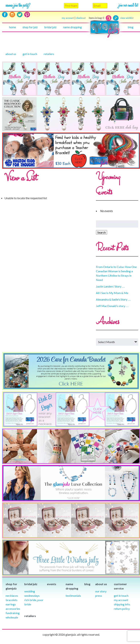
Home (13, 27)
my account (68, 18)
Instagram (12, 15)
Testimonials (73, 596)
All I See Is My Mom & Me (112, 293)
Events (52, 584)
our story (101, 591)
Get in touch (30, 54)
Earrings (11, 604)
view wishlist (127, 18)
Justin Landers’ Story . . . (110, 286)
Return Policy (122, 609)
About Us (11, 54)
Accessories (13, 609)
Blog (131, 27)
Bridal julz (50, 27)
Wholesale (12, 617)
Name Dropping (72, 27)
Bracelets (12, 600)
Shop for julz (30, 27)
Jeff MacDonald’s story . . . (112, 306)
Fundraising (13, 613)
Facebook (5, 15)
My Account (121, 600)
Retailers (49, 54)
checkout (90, 18)
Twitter (20, 15)
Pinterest (27, 15)
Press (99, 596)
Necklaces (12, 596)
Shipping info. (122, 604)
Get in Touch (121, 596)
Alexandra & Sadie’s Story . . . (113, 299)
